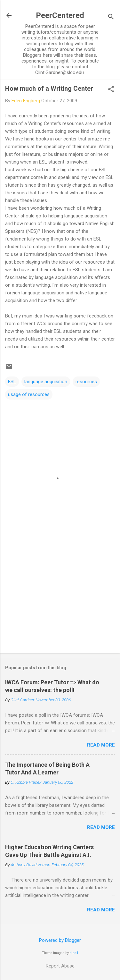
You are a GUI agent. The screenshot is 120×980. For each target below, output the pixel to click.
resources (86, 382)
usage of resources (29, 394)
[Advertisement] (60, 598)
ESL (12, 382)
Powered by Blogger (60, 940)
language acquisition (46, 382)
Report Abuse (60, 966)
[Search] (111, 17)
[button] (111, 90)
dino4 (74, 953)
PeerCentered (60, 15)
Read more (101, 745)
